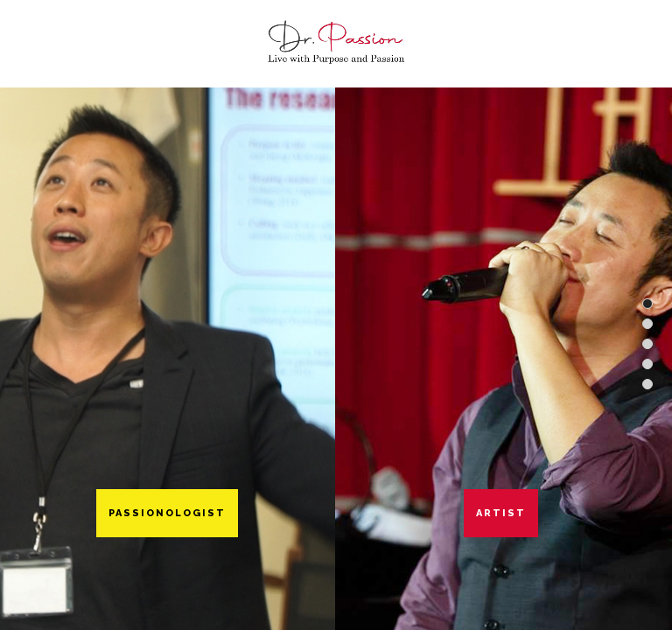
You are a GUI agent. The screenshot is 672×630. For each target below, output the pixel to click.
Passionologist (167, 513)
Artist (501, 513)
